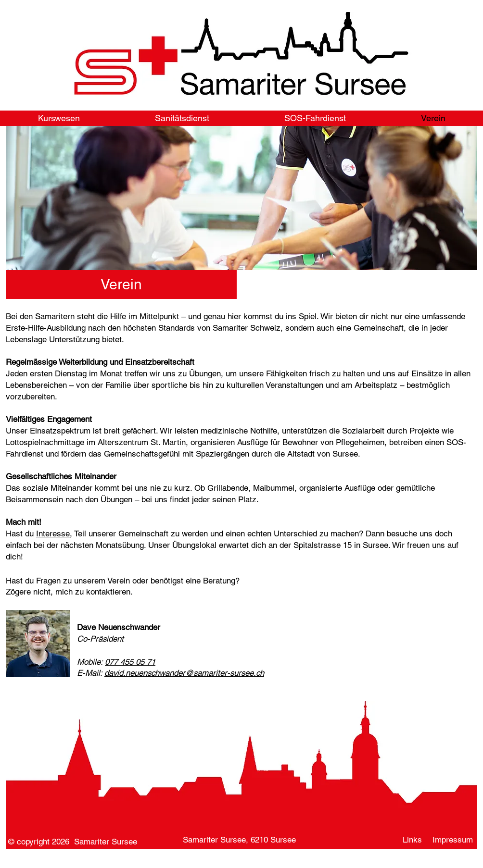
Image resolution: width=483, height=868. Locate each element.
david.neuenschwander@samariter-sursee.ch (184, 673)
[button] (121, 285)
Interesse (53, 533)
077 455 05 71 (130, 662)
